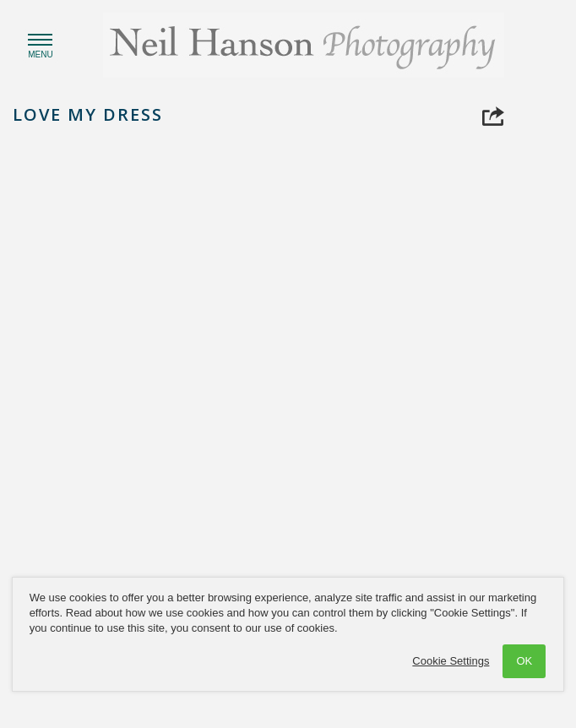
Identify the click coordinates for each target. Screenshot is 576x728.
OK (524, 661)
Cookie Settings (451, 661)
